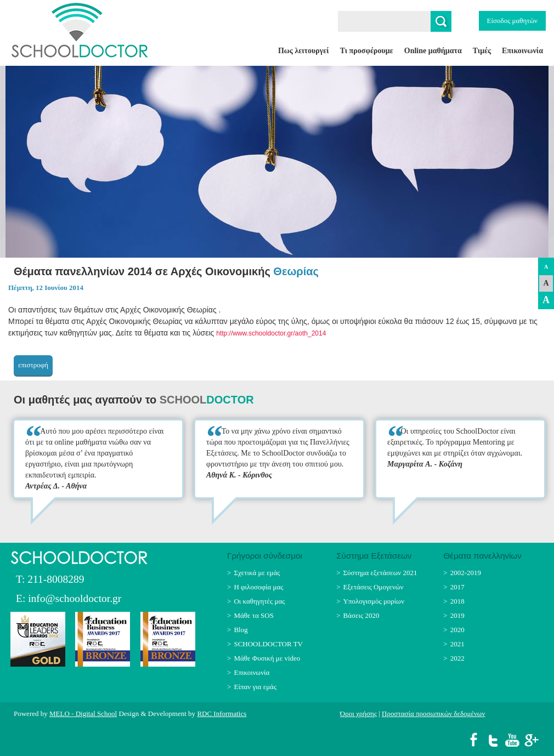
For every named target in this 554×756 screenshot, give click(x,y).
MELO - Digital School (83, 714)
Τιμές (482, 51)
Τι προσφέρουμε (367, 51)
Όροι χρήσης (358, 714)
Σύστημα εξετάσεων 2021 (380, 573)
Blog (241, 630)
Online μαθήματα (433, 51)
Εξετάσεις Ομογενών (374, 587)
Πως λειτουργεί (304, 51)
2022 (457, 658)
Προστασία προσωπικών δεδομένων (433, 714)
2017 (457, 587)
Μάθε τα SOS (253, 615)
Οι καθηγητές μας (259, 601)
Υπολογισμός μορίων (374, 601)
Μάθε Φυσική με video (267, 658)
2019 (457, 615)
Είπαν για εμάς (255, 687)
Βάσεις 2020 (361, 615)
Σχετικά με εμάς (257, 573)
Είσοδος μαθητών (512, 21)
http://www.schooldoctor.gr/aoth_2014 (271, 333)
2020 (457, 630)
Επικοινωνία (522, 51)
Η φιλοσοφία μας (258, 587)
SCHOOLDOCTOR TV (268, 644)
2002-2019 (466, 573)
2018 (457, 601)
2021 (457, 644)
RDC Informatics (222, 714)
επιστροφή (33, 365)
